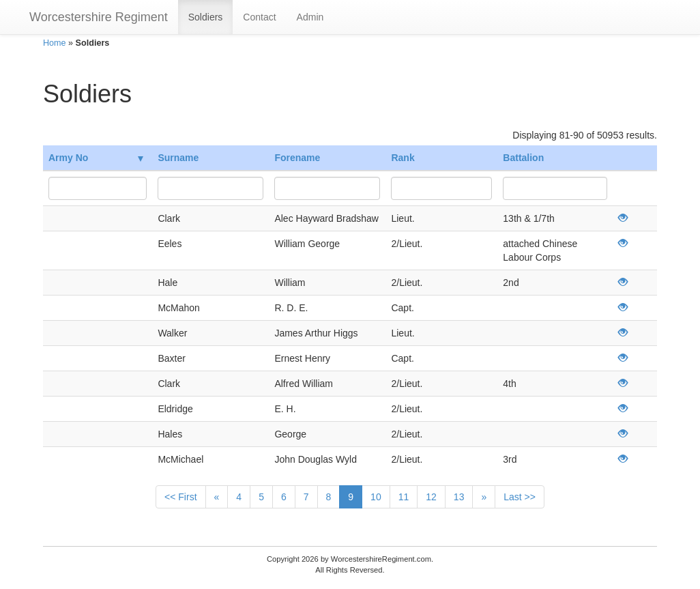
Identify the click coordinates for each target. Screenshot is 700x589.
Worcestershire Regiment (99, 17)
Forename (297, 158)
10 (376, 497)
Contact (259, 17)
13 (459, 497)
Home (55, 43)
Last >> (520, 497)
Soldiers (206, 17)
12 (431, 497)
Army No (96, 158)
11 (404, 497)
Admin (310, 17)
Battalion (523, 158)
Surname (178, 158)
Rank (403, 158)
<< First (180, 497)
